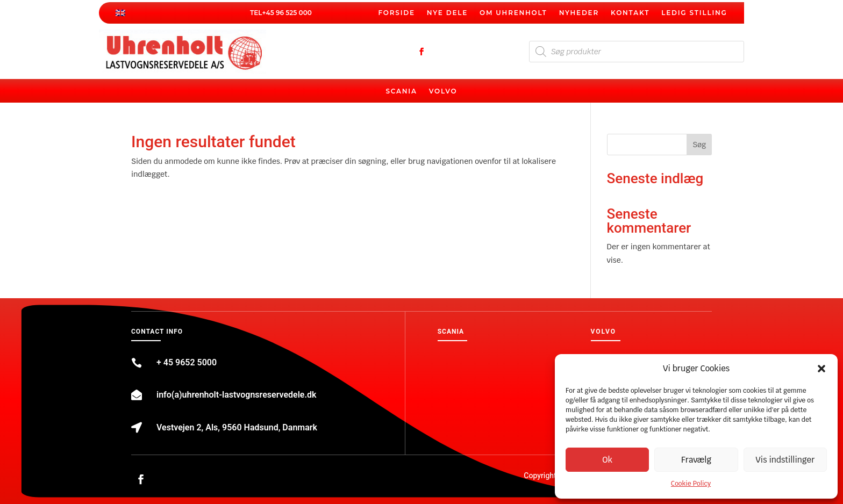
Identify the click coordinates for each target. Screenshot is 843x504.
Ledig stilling (694, 13)
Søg (699, 145)
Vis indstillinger (785, 460)
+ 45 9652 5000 (187, 362)
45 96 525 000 (289, 13)
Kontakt (630, 13)
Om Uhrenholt (513, 13)
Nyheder (579, 13)
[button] (821, 369)
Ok (607, 460)
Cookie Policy (691, 484)
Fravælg (696, 460)
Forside (396, 13)
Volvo (443, 91)
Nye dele (447, 13)
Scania (401, 91)
